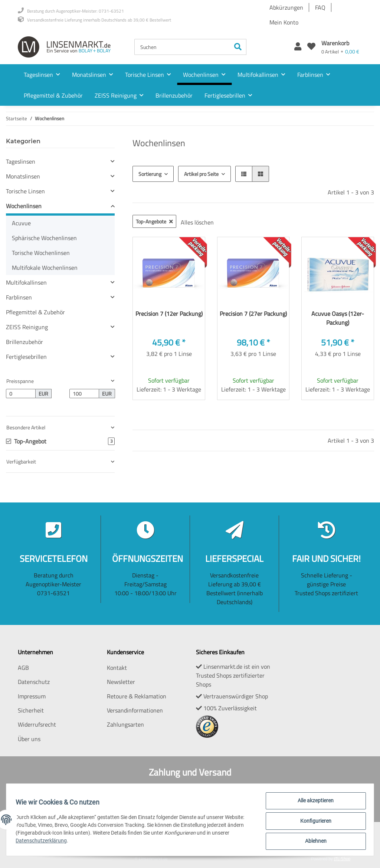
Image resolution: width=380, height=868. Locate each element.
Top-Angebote (154, 221)
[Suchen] (182, 47)
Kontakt (117, 668)
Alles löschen (197, 222)
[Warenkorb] (340, 47)
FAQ (320, 7)
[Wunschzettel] (311, 47)
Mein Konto (284, 22)
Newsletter (121, 682)
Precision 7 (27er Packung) (253, 314)
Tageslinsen (21, 161)
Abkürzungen (286, 7)
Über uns (29, 739)
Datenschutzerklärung (44, 842)
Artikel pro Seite (201, 174)
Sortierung (150, 174)
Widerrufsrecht (37, 724)
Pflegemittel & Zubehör (35, 312)
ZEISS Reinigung (27, 327)
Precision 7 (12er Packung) (169, 314)
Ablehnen (313, 842)
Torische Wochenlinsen (41, 253)
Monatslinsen (23, 176)
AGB (23, 668)
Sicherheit (31, 710)
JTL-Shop (342, 859)
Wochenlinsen (24, 206)
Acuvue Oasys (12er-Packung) (338, 318)
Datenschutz (34, 682)
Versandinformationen (135, 710)
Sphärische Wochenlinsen (44, 238)
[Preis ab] (21, 394)
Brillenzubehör (24, 342)
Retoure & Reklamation (137, 696)
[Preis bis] (84, 394)
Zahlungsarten (125, 724)
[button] (298, 47)
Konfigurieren (313, 822)
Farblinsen (19, 297)
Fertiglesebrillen (26, 357)
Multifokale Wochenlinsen (45, 268)
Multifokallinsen (26, 282)
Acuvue (21, 223)
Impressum (32, 696)
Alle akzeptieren (313, 803)
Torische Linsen (25, 191)
